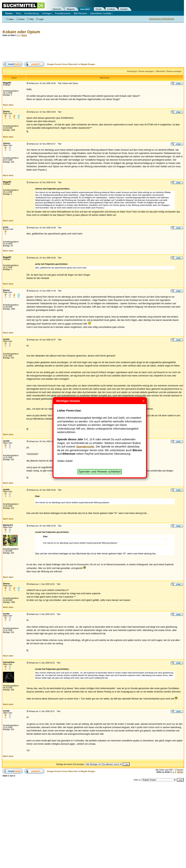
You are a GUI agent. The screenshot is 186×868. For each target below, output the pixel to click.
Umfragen (47, 13)
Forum (99, 9)
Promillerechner (63, 13)
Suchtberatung (31, 13)
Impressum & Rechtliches (162, 19)
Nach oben (8, 105)
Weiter (24, 35)
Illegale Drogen (88, 64)
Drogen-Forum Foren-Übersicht (62, 64)
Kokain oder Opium (21, 32)
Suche (20, 19)
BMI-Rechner (80, 13)
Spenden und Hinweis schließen (100, 472)
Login (40, 19)
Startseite (57, 9)
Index (10, 19)
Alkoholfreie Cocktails (101, 13)
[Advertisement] (69, 49)
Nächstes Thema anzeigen (169, 71)
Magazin (71, 9)
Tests (18, 13)
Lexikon (111, 9)
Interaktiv (85, 9)
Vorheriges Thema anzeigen (140, 71)
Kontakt (124, 9)
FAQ (30, 19)
